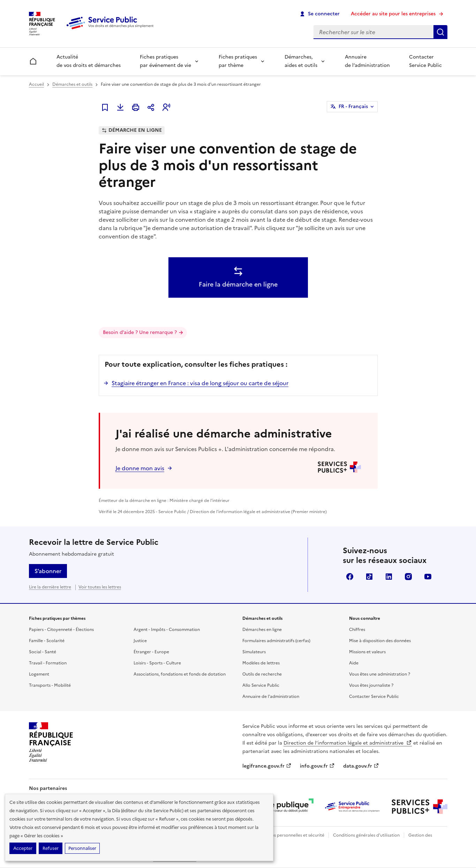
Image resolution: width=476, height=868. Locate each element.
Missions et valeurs (367, 652)
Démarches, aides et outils (301, 61)
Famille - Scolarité (47, 641)
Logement (39, 674)
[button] (166, 107)
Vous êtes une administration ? (380, 674)
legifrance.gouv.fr (267, 766)
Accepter (23, 848)
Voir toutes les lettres (100, 587)
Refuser (51, 848)
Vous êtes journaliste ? (371, 685)
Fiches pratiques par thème (238, 61)
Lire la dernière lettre (50, 587)
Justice (140, 641)
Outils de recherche (262, 674)
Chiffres (357, 630)
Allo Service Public (261, 685)
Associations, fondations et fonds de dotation (180, 674)
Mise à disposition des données (380, 641)
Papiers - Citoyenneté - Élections (61, 630)
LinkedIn (389, 577)
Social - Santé (43, 652)
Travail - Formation (48, 663)
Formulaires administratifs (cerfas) (276, 641)
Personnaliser (82, 848)
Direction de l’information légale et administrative (348, 743)
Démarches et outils (72, 84)
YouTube (428, 577)
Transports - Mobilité (50, 685)
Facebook (350, 577)
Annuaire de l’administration (367, 61)
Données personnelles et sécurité (291, 835)
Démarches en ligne (262, 630)
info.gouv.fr (317, 766)
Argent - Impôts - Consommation (167, 630)
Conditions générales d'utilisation (366, 835)
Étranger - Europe (151, 652)
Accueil (36, 84)
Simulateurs (254, 652)
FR (353, 107)
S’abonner (48, 571)
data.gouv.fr (361, 766)
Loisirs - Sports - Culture (157, 663)
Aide (354, 663)
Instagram (408, 577)
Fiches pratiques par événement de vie (165, 61)
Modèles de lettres (261, 663)
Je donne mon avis (140, 468)
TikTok (369, 577)
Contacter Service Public (425, 61)
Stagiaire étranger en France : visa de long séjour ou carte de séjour (200, 383)
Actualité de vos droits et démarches (89, 61)
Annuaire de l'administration (271, 696)
